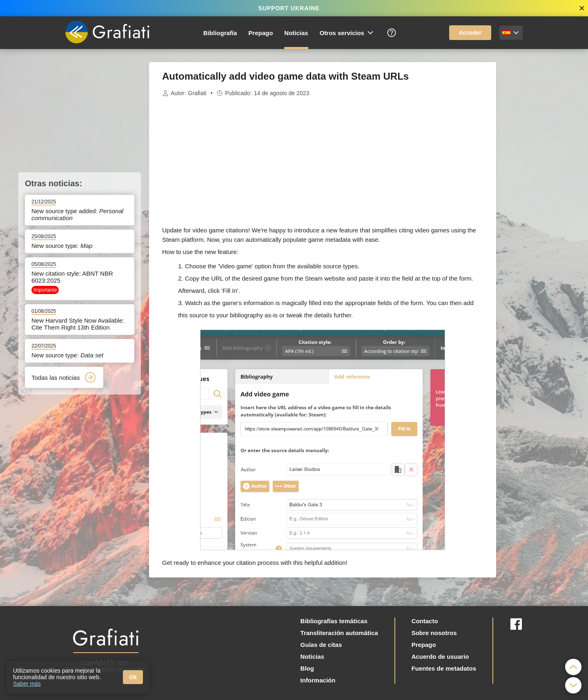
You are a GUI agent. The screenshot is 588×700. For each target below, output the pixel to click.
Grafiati (197, 93)
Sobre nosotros (434, 633)
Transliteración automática (339, 633)
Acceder (470, 33)
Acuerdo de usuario (440, 657)
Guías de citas (321, 645)
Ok (133, 677)
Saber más (27, 684)
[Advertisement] (537, 185)
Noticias (296, 33)
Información (318, 680)
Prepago (261, 33)
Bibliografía (220, 33)
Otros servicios (347, 33)
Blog (307, 668)
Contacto (425, 621)
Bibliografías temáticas (334, 621)
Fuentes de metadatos (444, 668)
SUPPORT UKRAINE (289, 8)
